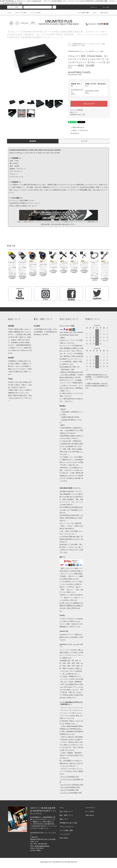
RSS (61, 838)
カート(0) (105, 7)
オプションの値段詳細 (76, 110)
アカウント (92, 7)
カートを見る (90, 811)
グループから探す (34, 13)
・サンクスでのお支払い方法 (69, 790)
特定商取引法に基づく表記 (78, 115)
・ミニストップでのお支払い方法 (71, 793)
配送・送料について (66, 815)
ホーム (9, 13)
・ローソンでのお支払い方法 (69, 777)
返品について (74, 112)
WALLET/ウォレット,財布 (79, 45)
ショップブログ (65, 834)
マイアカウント (90, 808)
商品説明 (33, 141)
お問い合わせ (103, 13)
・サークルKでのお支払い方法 (70, 787)
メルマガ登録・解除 (82, 13)
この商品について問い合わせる (78, 130)
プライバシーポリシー (67, 827)
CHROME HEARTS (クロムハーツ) (81, 44)
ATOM (66, 838)
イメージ (84, 141)
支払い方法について (66, 811)
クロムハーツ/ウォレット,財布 (98, 44)
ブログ (93, 13)
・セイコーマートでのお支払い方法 (71, 785)
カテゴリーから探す (20, 13)
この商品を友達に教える (76, 127)
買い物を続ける (74, 133)
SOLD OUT (89, 104)
